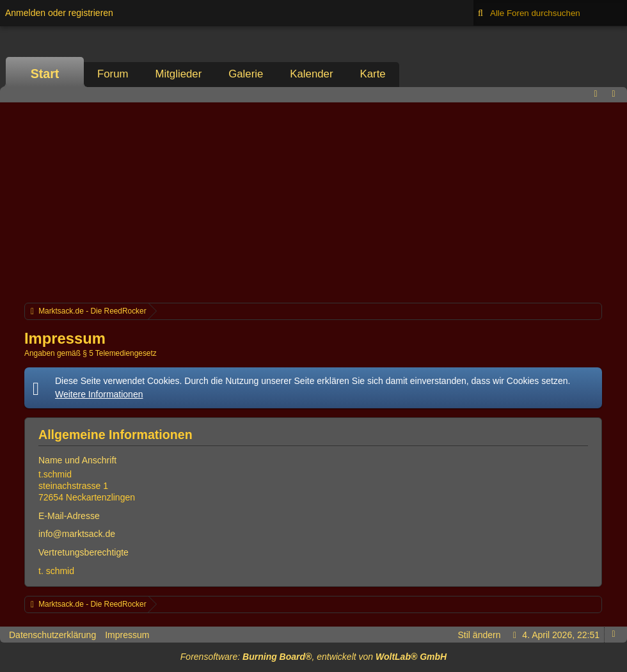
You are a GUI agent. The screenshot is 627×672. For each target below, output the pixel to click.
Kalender (311, 74)
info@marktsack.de (77, 534)
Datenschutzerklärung (52, 635)
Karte (373, 74)
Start (45, 74)
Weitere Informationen (99, 394)
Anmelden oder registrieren (59, 13)
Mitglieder (178, 74)
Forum (113, 74)
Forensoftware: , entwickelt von (313, 657)
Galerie (246, 74)
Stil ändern (480, 635)
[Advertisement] (313, 201)
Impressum (127, 635)
